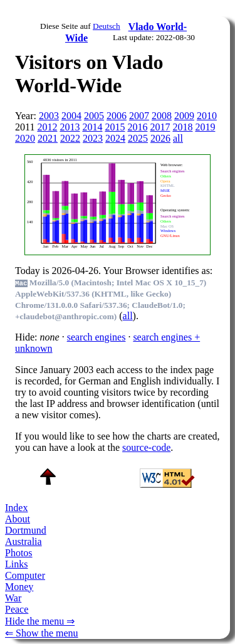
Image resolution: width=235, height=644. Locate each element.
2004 (71, 116)
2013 (70, 127)
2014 (92, 127)
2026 (160, 138)
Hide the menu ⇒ (40, 621)
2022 (70, 138)
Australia (23, 541)
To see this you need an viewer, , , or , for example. (114, 203)
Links (16, 564)
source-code (146, 447)
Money (19, 587)
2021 (48, 138)
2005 (94, 116)
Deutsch (107, 26)
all (178, 138)
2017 (160, 127)
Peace (17, 609)
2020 (25, 138)
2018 (182, 127)
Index (16, 508)
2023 (93, 138)
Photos (19, 553)
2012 (47, 127)
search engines (97, 337)
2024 (115, 138)
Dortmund (26, 530)
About (18, 519)
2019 (205, 127)
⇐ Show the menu (42, 633)
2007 (139, 116)
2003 (49, 116)
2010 (207, 116)
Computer (25, 575)
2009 (184, 116)
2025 (138, 138)
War (13, 598)
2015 (115, 127)
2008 (162, 116)
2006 (117, 116)
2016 (137, 127)
